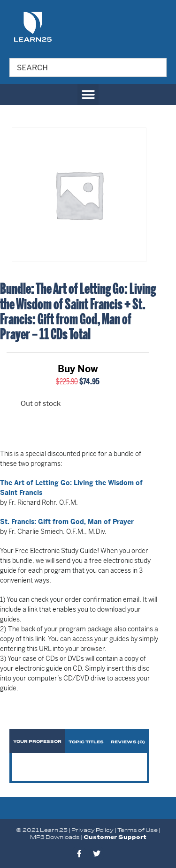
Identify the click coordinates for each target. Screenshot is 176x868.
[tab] (37, 741)
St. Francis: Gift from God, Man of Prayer (67, 522)
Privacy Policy (92, 830)
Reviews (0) (128, 742)
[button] (88, 94)
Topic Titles (86, 742)
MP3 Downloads (55, 837)
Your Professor (37, 742)
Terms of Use (138, 830)
